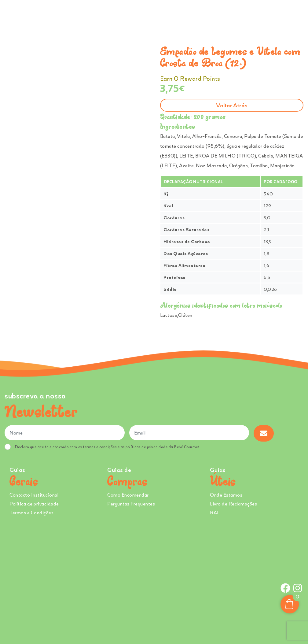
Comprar (86, 15)
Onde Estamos (241, 15)
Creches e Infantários (193, 15)
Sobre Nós (145, 15)
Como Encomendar (128, 495)
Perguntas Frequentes (131, 504)
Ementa (116, 15)
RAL (215, 513)
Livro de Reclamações (233, 504)
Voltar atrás (232, 105)
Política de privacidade (34, 504)
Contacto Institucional (34, 495)
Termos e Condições (31, 513)
